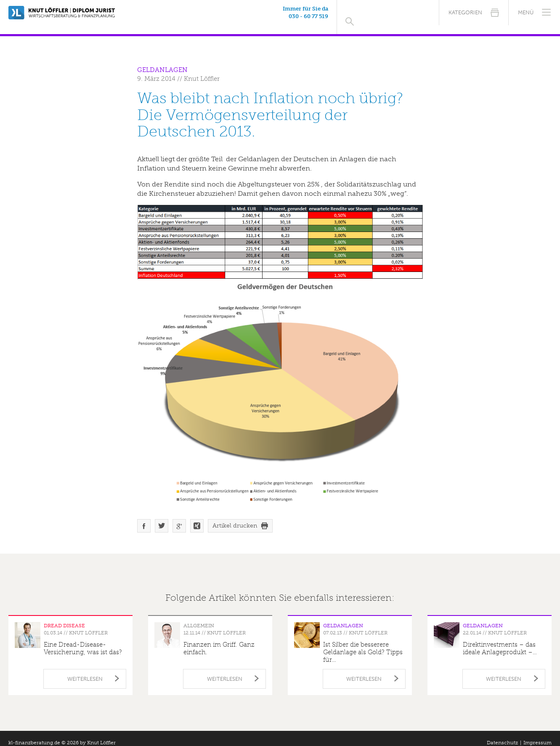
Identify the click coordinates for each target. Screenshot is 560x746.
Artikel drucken (235, 517)
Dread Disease (64, 617)
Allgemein (199, 617)
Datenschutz (502, 734)
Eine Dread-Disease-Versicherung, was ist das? (83, 639)
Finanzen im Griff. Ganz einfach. (219, 639)
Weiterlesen (85, 670)
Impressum (537, 734)
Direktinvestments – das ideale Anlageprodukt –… (500, 639)
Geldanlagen (162, 61)
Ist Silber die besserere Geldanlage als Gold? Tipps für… (363, 643)
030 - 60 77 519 (385, 16)
